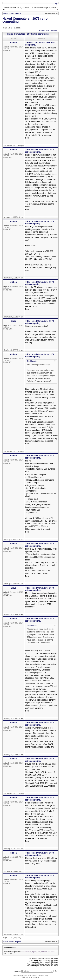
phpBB (23, 976)
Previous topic (44, 30)
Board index (8, 13)
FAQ (56, 4)
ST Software (35, 977)
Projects (18, 13)
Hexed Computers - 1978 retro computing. (25, 20)
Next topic (54, 30)
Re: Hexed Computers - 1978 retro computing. (39, 151)
